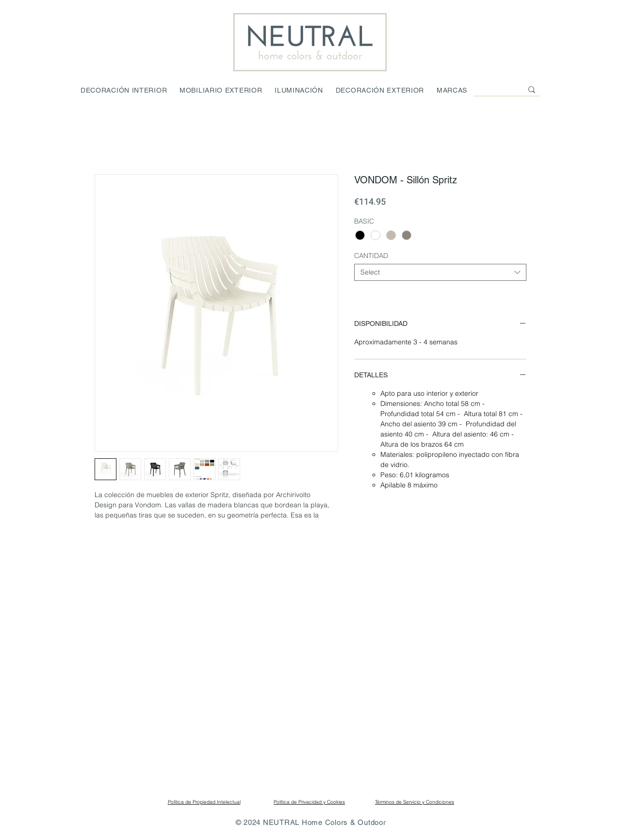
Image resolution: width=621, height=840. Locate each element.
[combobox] (440, 272)
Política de (180, 802)
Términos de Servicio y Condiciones (415, 802)
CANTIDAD (371, 256)
